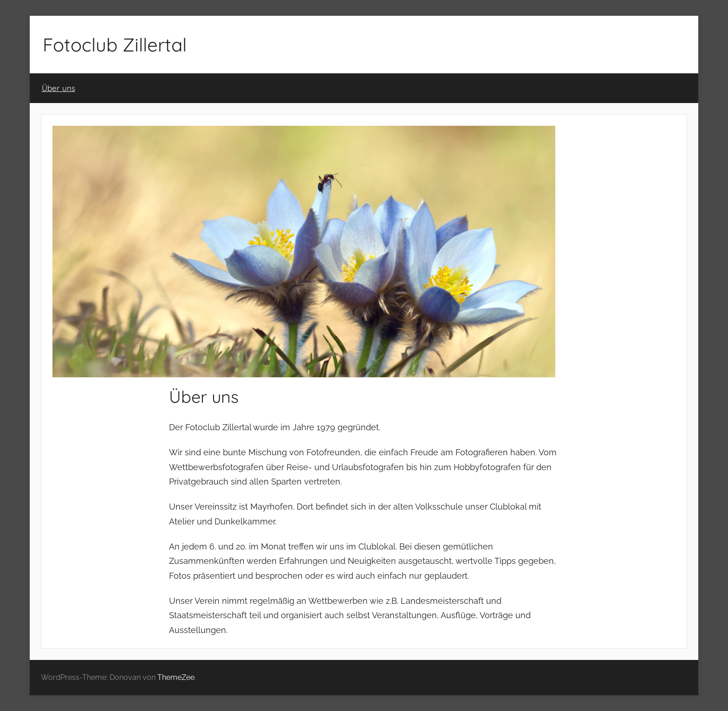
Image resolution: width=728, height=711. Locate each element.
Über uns (58, 88)
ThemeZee (176, 677)
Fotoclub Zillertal (115, 45)
